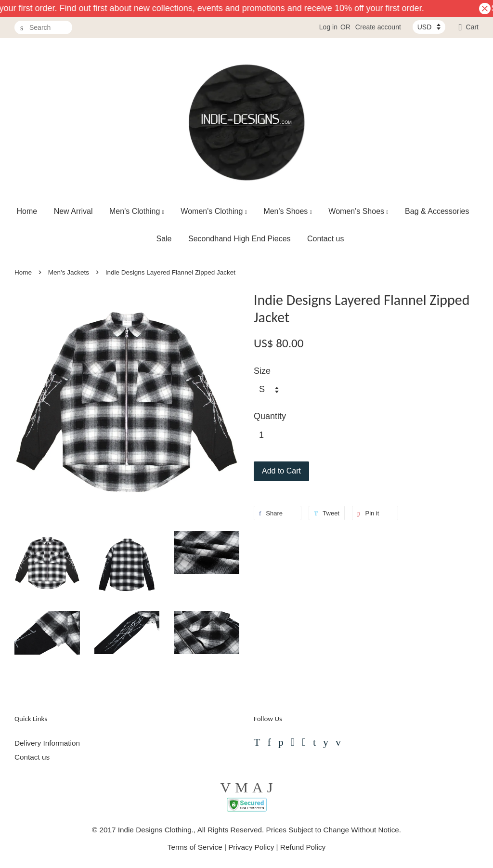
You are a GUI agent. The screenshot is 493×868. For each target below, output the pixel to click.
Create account (378, 27)
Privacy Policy (251, 847)
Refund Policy (303, 847)
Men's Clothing (137, 211)
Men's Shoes (288, 211)
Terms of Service (195, 847)
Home (27, 211)
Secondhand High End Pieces (240, 239)
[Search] (43, 28)
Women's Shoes (358, 211)
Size (262, 371)
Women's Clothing (214, 211)
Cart (472, 27)
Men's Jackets (69, 272)
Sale (164, 239)
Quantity (270, 416)
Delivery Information (47, 743)
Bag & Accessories (437, 211)
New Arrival (73, 211)
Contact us (325, 239)
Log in (328, 27)
